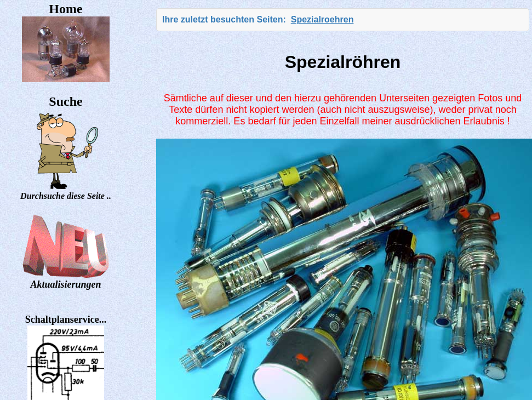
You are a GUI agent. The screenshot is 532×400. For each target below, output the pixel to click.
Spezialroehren (322, 19)
